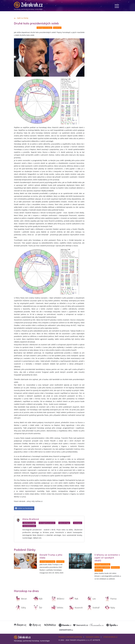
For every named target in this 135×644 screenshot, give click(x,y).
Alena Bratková (31, 519)
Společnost (57, 28)
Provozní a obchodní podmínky (70, 637)
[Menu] (117, 6)
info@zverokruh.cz (110, 637)
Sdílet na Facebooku (24, 508)
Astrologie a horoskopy (45, 28)
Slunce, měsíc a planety (102, 567)
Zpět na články (21, 18)
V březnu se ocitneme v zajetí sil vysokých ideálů (107, 558)
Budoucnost (115, 567)
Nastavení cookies (93, 637)
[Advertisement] (104, 36)
